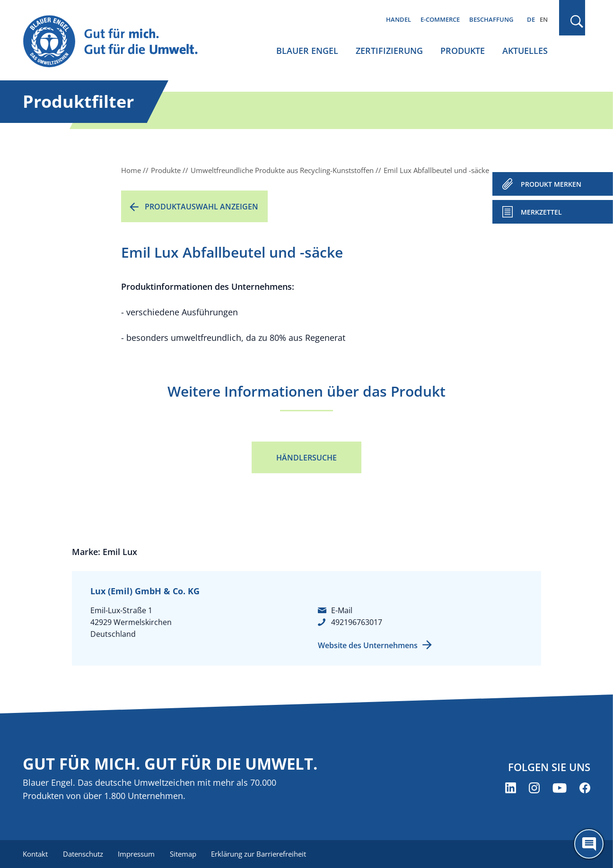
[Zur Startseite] (119, 42)
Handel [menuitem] (398, 19)
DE (531, 19)
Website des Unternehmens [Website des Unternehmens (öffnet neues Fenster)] (368, 645)
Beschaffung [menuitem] (491, 19)
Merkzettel (541, 212)
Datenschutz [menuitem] (83, 854)
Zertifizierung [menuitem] (389, 51)
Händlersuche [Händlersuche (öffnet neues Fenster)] (306, 458)
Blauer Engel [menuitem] (307, 51)
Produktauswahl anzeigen (201, 207)
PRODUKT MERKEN (551, 184)
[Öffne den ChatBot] (589, 844)
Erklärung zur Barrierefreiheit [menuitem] (259, 854)
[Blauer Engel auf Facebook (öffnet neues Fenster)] (585, 788)
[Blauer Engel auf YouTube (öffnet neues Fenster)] (560, 788)
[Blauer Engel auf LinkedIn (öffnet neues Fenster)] (511, 788)
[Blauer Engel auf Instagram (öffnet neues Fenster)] (534, 788)
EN (544, 19)
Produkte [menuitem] (463, 51)
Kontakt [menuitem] (35, 854)
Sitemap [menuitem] (184, 854)
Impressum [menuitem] (137, 854)
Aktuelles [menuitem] (525, 51)
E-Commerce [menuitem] (440, 19)
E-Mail (342, 610)
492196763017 (357, 622)
